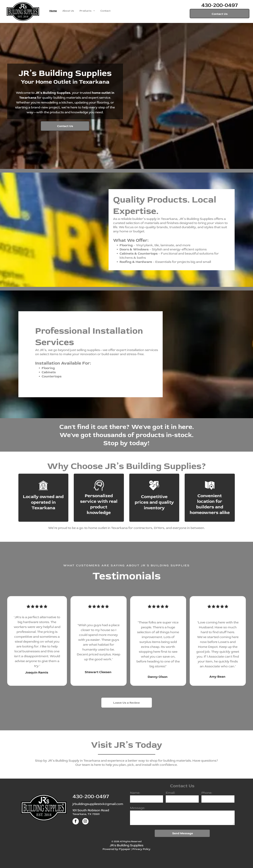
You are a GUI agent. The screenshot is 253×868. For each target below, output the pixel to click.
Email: (170, 793)
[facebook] (76, 822)
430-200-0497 (220, 5)
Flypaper (125, 849)
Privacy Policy (141, 849)
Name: (135, 793)
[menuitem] (53, 11)
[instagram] (85, 822)
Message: (137, 808)
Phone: (207, 793)
